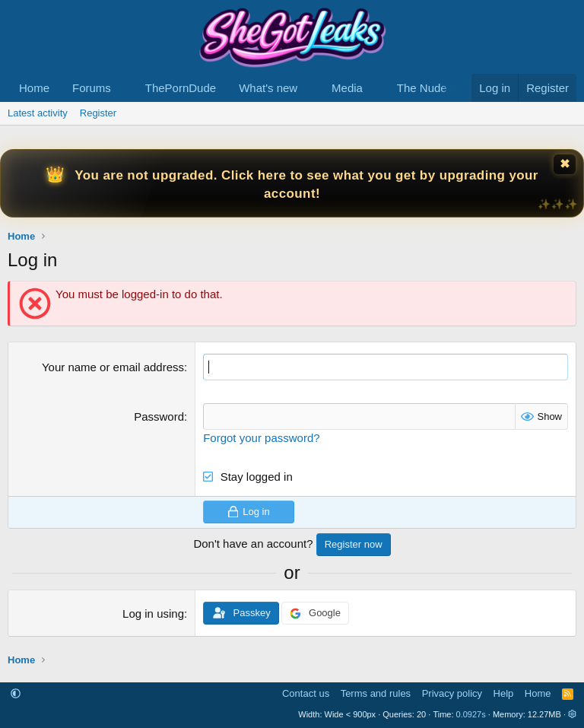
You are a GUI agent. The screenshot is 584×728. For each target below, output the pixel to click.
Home (34, 88)
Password (159, 416)
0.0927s (471, 714)
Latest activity (38, 113)
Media (347, 88)
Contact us (306, 693)
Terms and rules (376, 693)
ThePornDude (181, 88)
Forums (92, 88)
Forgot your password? (261, 438)
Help (504, 693)
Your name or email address (113, 367)
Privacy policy (452, 693)
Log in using (153, 614)
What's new (268, 88)
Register (98, 113)
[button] (123, 88)
